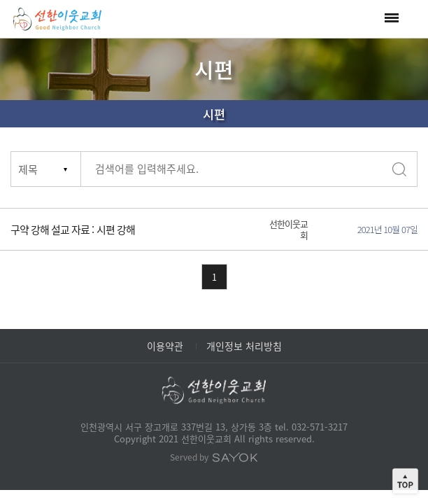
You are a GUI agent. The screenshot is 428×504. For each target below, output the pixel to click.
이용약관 (165, 346)
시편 (214, 114)
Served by (214, 457)
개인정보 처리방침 (244, 346)
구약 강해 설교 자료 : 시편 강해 (73, 230)
